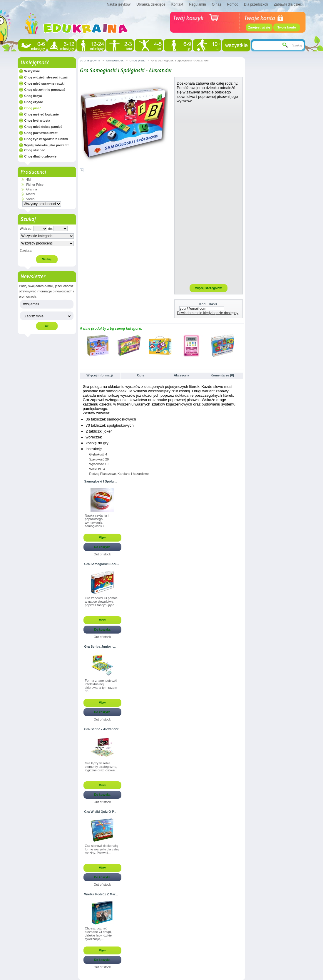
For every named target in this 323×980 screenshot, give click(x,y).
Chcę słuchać (35, 150)
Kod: (203, 304)
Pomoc (233, 4)
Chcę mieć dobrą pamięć (43, 127)
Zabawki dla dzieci (288, 4)
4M (28, 180)
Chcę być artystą (37, 120)
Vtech (30, 199)
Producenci (33, 172)
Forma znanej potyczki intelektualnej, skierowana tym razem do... (101, 686)
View (102, 538)
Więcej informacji (100, 375)
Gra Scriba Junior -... (100, 646)
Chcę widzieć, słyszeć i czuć (46, 77)
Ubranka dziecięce (151, 4)
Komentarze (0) (222, 375)
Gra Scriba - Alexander (102, 729)
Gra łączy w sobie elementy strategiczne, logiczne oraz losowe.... (102, 767)
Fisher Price (35, 185)
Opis (140, 375)
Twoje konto (287, 27)
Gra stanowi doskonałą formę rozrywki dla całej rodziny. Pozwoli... (102, 849)
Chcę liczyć (33, 96)
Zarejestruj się (259, 27)
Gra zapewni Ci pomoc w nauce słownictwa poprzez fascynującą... (101, 602)
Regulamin (197, 4)
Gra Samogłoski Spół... (102, 564)
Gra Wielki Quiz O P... (100, 812)
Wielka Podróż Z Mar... (101, 894)
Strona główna (90, 60)
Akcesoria (181, 375)
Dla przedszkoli (256, 4)
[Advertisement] (208, 193)
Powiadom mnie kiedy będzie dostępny (208, 313)
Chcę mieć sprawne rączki (45, 83)
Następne (241, 345)
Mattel (31, 194)
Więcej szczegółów (208, 288)
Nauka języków (119, 4)
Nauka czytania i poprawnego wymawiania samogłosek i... (97, 521)
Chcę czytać (34, 102)
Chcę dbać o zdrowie (40, 156)
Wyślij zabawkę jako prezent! (47, 145)
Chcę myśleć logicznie (42, 114)
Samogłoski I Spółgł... (101, 481)
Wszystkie (32, 71)
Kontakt (177, 4)
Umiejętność (35, 63)
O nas (217, 4)
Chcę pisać (33, 108)
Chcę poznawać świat (41, 133)
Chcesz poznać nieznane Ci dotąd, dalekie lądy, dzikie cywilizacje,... (98, 934)
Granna (32, 189)
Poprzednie (81, 345)
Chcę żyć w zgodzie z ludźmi (46, 139)
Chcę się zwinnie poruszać (45, 90)
